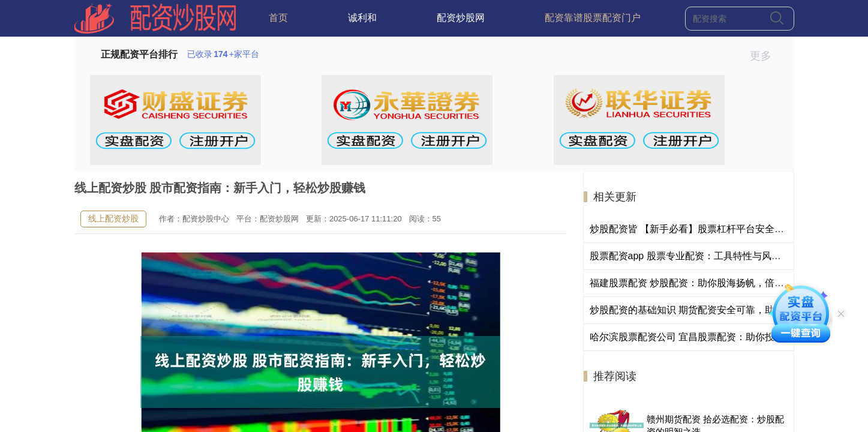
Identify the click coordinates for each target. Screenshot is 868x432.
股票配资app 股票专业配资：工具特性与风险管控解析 (705, 256)
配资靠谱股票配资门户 (593, 18)
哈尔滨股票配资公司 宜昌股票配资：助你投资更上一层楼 (711, 337)
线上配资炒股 (113, 218)
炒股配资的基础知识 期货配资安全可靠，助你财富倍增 (706, 310)
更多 (766, 56)
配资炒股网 (461, 18)
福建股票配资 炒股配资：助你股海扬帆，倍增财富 (696, 283)
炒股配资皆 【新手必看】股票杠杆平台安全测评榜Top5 (707, 229)
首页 (278, 18)
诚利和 (362, 18)
